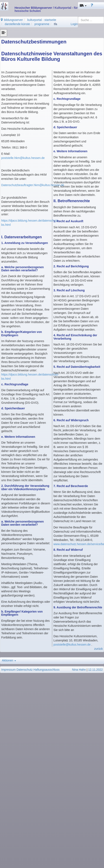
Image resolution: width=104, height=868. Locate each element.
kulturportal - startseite (42, 20)
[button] (83, 5)
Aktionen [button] (9, 660)
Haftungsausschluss (46, 670)
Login (74, 24)
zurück (98, 649)
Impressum (8, 670)
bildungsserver (12, 20)
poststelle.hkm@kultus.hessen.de (23, 158)
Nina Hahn (79, 670)
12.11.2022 (95, 670)
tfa (56, 24)
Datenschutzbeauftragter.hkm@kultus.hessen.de (33, 185)
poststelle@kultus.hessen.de (72, 645)
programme (42, 24)
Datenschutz (25, 670)
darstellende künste (17, 24)
